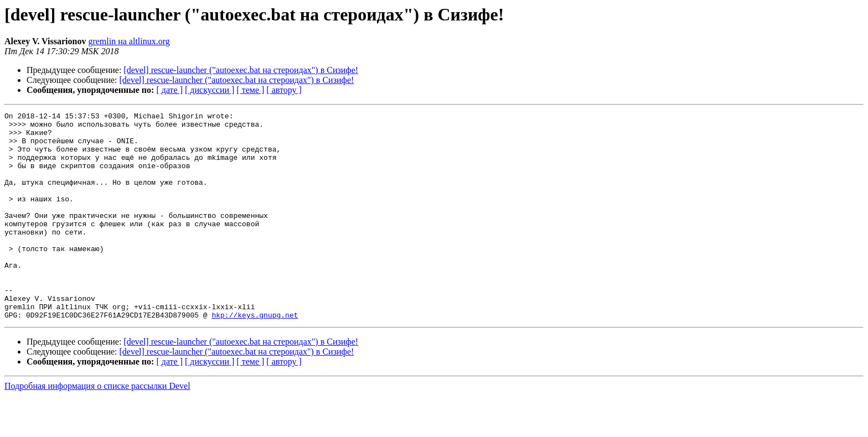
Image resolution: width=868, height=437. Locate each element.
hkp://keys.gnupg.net (255, 356)
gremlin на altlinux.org (129, 41)
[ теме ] (250, 90)
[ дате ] (169, 90)
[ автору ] (284, 90)
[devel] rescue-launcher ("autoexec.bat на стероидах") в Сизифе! (241, 70)
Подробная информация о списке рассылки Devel (97, 427)
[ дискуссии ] (210, 90)
